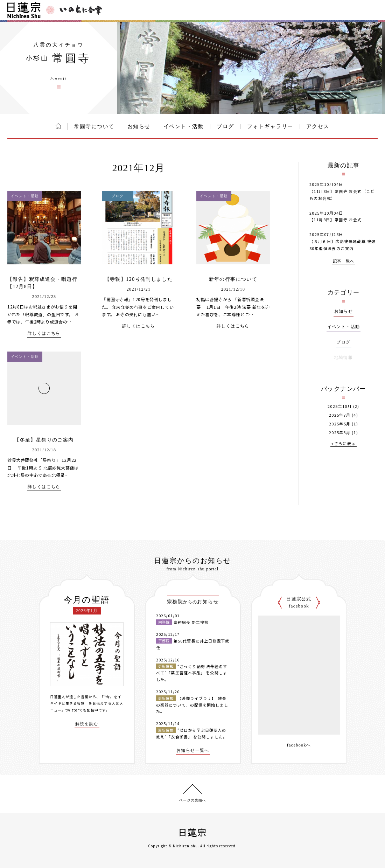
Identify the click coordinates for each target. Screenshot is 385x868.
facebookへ (299, 745)
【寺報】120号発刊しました (139, 279)
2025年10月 (340, 406)
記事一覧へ (344, 261)
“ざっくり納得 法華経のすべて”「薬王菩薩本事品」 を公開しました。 (192, 673)
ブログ (225, 126)
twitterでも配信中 (82, 710)
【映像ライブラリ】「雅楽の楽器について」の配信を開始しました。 (192, 705)
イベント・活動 (184, 126)
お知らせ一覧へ (193, 751)
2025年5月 (340, 424)
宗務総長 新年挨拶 (191, 622)
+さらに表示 (343, 444)
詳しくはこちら (44, 334)
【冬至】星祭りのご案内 (44, 440)
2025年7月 (340, 415)
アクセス (318, 126)
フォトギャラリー (270, 126)
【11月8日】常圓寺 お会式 (336, 220)
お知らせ (139, 126)
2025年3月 (340, 433)
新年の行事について (233, 279)
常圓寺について (94, 126)
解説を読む (87, 724)
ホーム (58, 126)
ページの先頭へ (193, 800)
